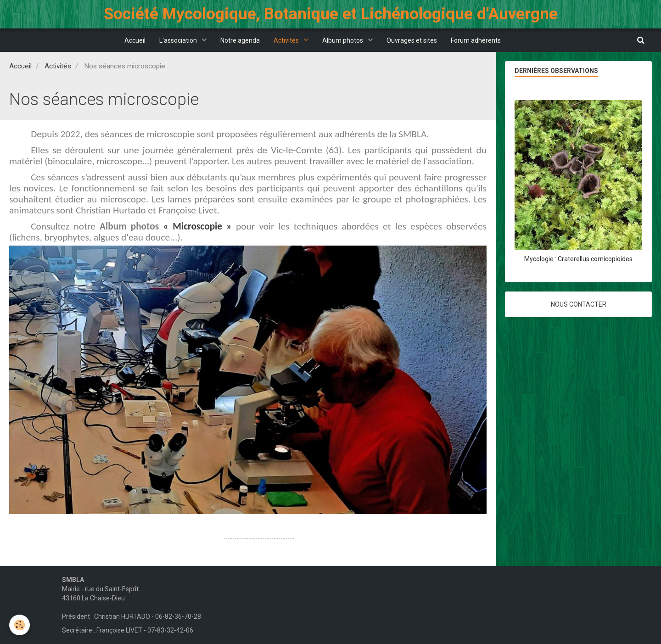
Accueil (135, 40)
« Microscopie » (198, 226)
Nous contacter (579, 304)
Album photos (343, 40)
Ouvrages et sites (412, 40)
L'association (179, 40)
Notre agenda (240, 40)
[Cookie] (20, 625)
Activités (287, 40)
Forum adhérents (476, 40)
